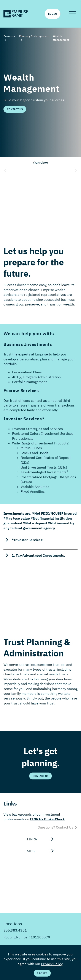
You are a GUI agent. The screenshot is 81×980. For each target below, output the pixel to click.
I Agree (42, 973)
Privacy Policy (52, 964)
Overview (41, 163)
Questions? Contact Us (58, 827)
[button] (72, 14)
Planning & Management (34, 36)
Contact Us (15, 109)
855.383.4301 (15, 930)
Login (52, 14)
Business (9, 36)
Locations (13, 924)
